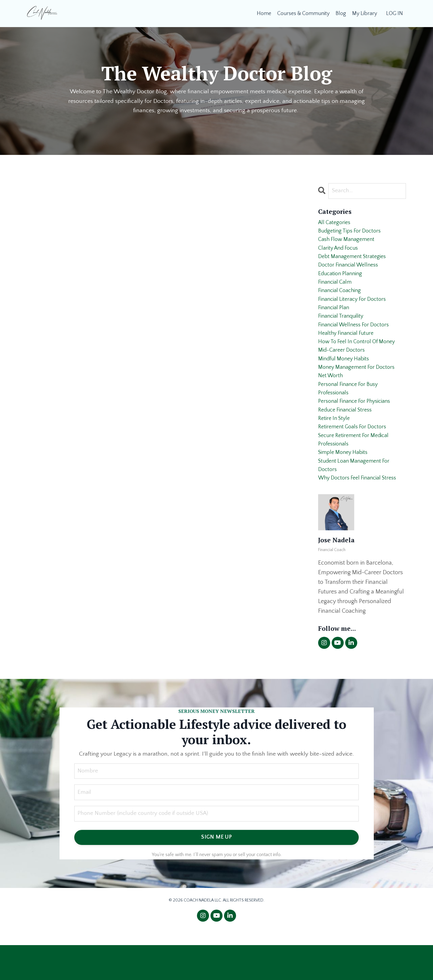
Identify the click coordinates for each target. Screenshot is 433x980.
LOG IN (395, 13)
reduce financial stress (348, 436)
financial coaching (342, 301)
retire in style (336, 445)
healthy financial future (349, 349)
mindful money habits (346, 378)
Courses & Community (303, 13)
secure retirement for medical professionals (357, 469)
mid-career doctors (344, 368)
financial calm (337, 291)
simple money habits (345, 484)
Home (264, 13)
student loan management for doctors (357, 498)
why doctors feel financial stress (362, 513)
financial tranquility (343, 330)
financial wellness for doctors (357, 339)
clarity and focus (340, 253)
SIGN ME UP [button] (216, 873)
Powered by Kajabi (217, 964)
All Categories (336, 224)
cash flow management (349, 243)
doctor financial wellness (351, 272)
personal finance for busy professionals (351, 411)
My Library (365, 13)
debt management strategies (355, 262)
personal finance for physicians (358, 426)
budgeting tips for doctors (353, 233)
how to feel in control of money (360, 359)
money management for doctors (360, 387)
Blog (341, 13)
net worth (332, 397)
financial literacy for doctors (355, 310)
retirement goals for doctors (355, 455)
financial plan (335, 320)
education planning (342, 282)
